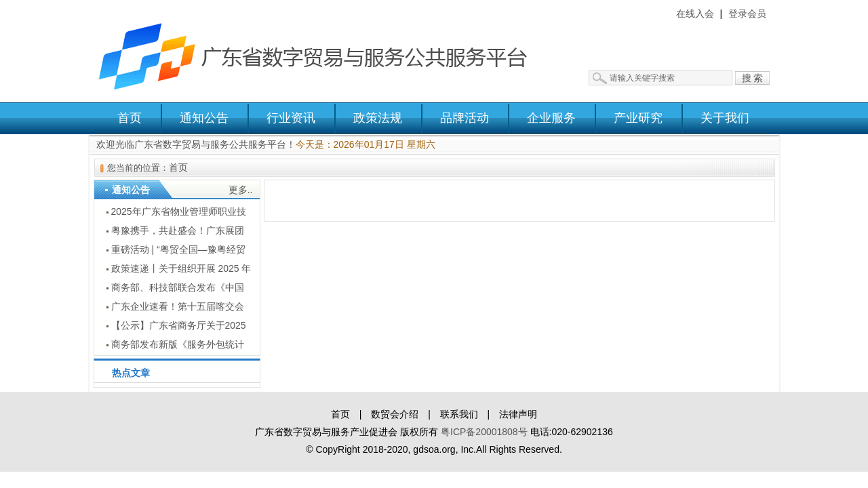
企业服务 (551, 118)
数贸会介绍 (395, 414)
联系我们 (459, 414)
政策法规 (378, 118)
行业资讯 (291, 118)
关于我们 (725, 118)
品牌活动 (465, 118)
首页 (130, 118)
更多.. (241, 190)
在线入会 (695, 14)
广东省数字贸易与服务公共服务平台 (322, 51)
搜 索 (753, 78)
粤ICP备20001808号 (484, 432)
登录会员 (747, 14)
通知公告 (204, 118)
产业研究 (638, 118)
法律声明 (518, 414)
